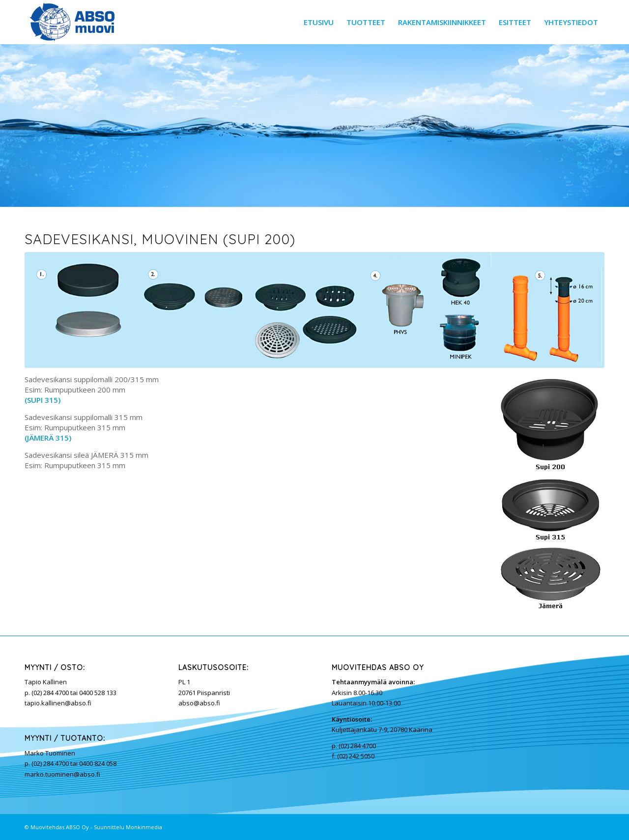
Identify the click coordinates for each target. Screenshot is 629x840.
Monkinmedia (144, 827)
